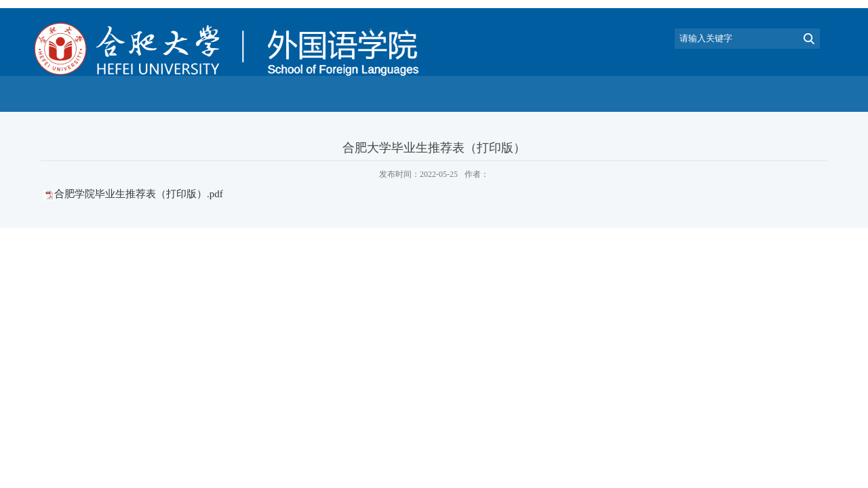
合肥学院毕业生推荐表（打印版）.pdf (139, 194)
